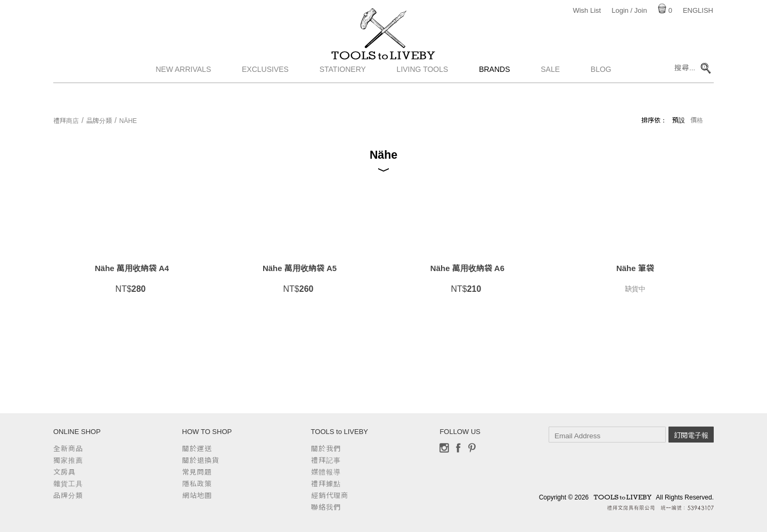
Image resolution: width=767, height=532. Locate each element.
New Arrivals (183, 93)
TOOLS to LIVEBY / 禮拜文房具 (383, 68)
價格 (697, 120)
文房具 (64, 472)
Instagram (444, 448)
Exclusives (265, 93)
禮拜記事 (326, 460)
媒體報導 (326, 472)
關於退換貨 (201, 460)
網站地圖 (197, 496)
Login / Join (629, 10)
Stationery (343, 93)
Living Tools (423, 93)
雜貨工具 (68, 484)
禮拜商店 (66, 121)
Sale (550, 93)
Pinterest (472, 448)
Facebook (458, 448)
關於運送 (197, 449)
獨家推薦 (68, 460)
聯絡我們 (326, 507)
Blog (601, 93)
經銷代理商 (330, 496)
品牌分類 (99, 121)
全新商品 (68, 449)
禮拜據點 (326, 484)
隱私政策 (197, 484)
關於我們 (326, 449)
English (698, 10)
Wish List (587, 10)
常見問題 (197, 472)
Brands (494, 93)
